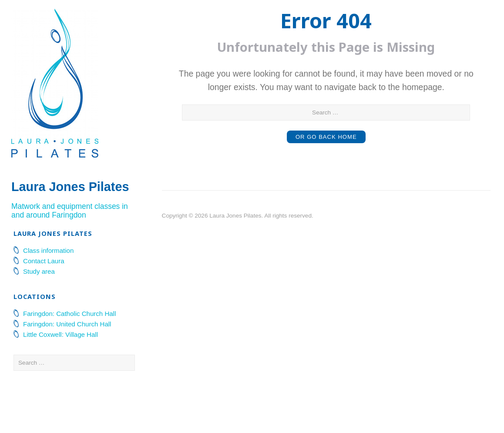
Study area (39, 319)
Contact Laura (44, 308)
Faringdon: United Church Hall (67, 371)
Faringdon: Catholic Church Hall (69, 361)
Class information (48, 298)
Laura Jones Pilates (49, 207)
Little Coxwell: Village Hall (60, 382)
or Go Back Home (326, 137)
